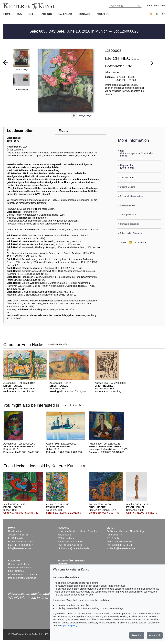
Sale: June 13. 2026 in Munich (69, 31)
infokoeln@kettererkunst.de (22, 578)
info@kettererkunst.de (19, 548)
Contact (84, 14)
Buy (20, 14)
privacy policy (70, 626)
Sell (32, 14)
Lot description (20, 131)
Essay (63, 131)
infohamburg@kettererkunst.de (73, 548)
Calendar (65, 14)
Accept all (155, 635)
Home (7, 14)
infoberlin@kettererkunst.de (121, 548)
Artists (47, 14)
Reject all (137, 635)
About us (103, 14)
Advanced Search (156, 6)
